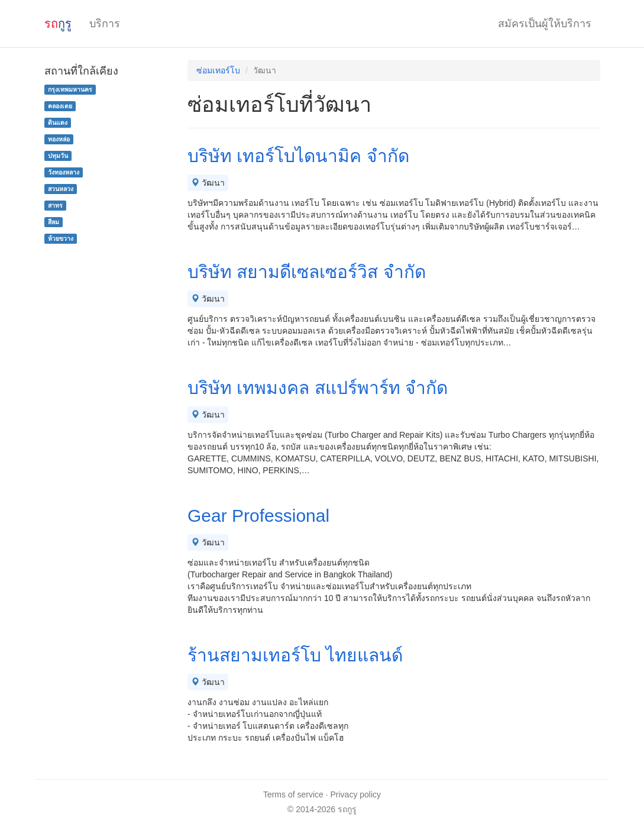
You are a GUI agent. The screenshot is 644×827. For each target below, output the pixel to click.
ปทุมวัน (58, 156)
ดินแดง (58, 122)
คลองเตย (60, 106)
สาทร (55, 205)
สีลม (54, 222)
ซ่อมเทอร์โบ (218, 70)
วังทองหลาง (64, 172)
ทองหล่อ (59, 139)
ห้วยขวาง (61, 238)
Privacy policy (356, 794)
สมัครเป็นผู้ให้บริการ (545, 24)
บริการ (105, 24)
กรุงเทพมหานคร (70, 89)
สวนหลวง (61, 189)
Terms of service (293, 794)
